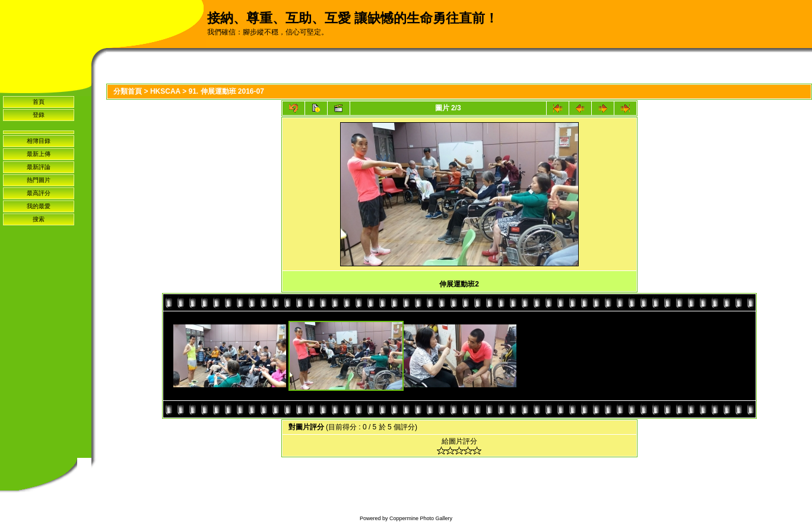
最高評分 (39, 193)
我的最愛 (39, 206)
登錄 (39, 115)
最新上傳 (39, 154)
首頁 (39, 102)
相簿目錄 (39, 141)
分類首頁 (128, 91)
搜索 (39, 219)
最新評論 (39, 167)
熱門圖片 (39, 180)
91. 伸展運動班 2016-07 (226, 91)
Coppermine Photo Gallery (421, 518)
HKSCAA (165, 91)
